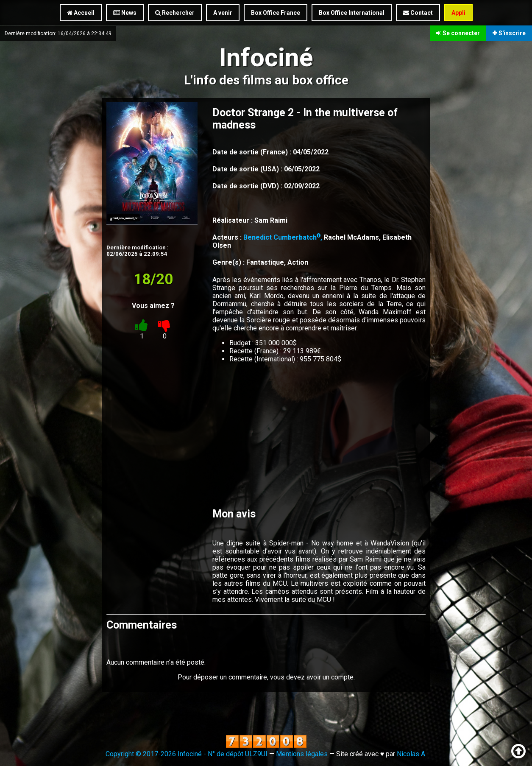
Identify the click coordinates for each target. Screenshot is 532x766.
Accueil (81, 13)
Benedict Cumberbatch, (284, 237)
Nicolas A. (412, 754)
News (125, 13)
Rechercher (175, 13)
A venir (223, 13)
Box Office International (352, 13)
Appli (458, 13)
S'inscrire (509, 33)
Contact (418, 13)
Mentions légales (302, 754)
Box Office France (276, 13)
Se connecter (458, 33)
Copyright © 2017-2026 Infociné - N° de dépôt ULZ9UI (187, 754)
